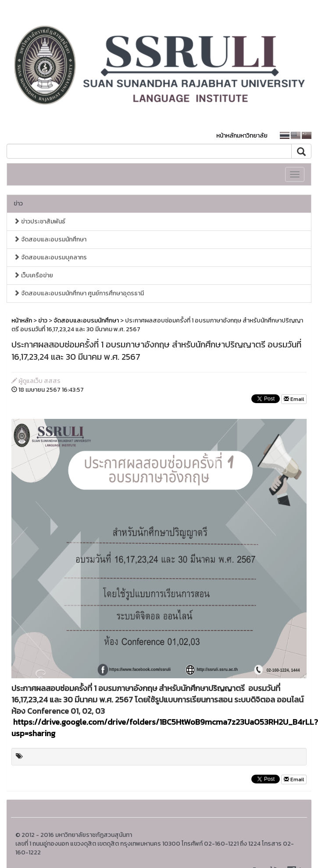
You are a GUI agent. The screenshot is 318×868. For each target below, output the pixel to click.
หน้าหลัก (22, 321)
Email (294, 399)
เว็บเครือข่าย (33, 275)
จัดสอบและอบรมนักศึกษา (50, 239)
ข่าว (18, 204)
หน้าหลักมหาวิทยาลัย (242, 136)
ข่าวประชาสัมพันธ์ (39, 221)
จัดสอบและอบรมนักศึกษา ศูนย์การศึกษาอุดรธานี (79, 293)
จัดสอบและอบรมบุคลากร (50, 257)
